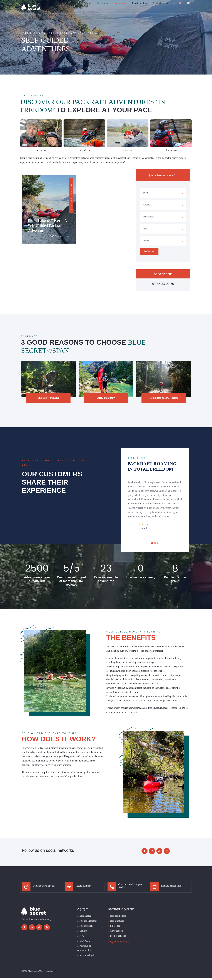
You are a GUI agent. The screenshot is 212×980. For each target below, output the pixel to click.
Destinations (103, 5)
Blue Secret (85, 918)
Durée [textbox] (146, 241)
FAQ (82, 938)
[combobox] (163, 193)
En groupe (115, 928)
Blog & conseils (118, 938)
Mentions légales (88, 957)
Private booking (140, 5)
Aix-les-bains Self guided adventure (71, 195)
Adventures (121, 5)
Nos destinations (118, 918)
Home (88, 5)
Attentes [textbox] (147, 205)
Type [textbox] (145, 193)
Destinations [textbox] (149, 217)
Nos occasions (86, 928)
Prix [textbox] (145, 229)
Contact (157, 5)
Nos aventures (117, 923)
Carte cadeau (116, 933)
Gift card (170, 5)
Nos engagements (88, 923)
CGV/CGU (85, 943)
